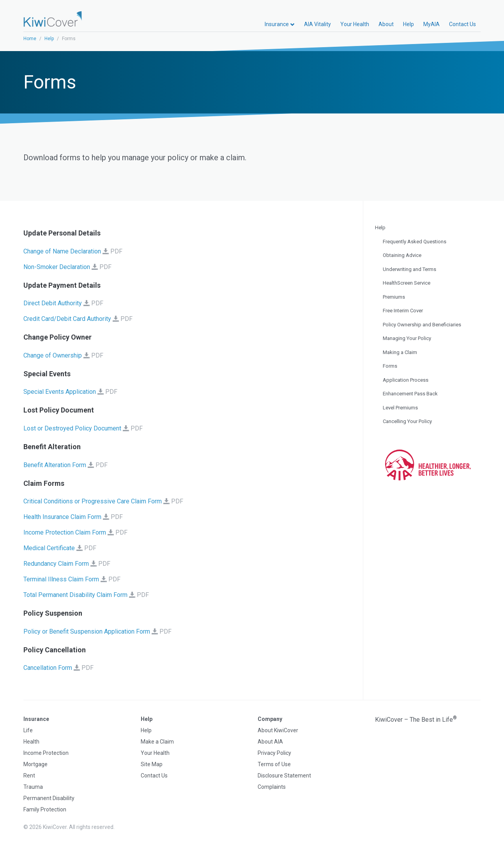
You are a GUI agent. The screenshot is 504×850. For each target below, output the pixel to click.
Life (28, 730)
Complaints (272, 787)
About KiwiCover (278, 730)
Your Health (355, 24)
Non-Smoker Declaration (57, 267)
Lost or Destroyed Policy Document (72, 428)
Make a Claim (157, 742)
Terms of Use (274, 764)
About (386, 24)
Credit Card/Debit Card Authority (67, 319)
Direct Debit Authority (53, 303)
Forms (390, 366)
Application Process (406, 380)
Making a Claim (400, 352)
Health (31, 742)
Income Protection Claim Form (65, 532)
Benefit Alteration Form (55, 465)
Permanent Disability (49, 798)
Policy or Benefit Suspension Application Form (87, 631)
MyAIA (431, 24)
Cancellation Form (48, 668)
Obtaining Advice (402, 255)
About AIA (270, 742)
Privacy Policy (274, 753)
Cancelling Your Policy (407, 421)
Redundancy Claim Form (56, 564)
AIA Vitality (317, 24)
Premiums (394, 297)
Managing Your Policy (407, 338)
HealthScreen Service (407, 283)
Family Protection (45, 809)
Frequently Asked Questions (415, 242)
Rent (29, 776)
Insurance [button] (280, 24)
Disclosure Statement (284, 776)
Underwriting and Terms (409, 269)
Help (409, 24)
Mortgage (35, 764)
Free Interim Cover (403, 311)
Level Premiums (400, 408)
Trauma (33, 787)
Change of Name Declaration (62, 251)
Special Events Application (60, 392)
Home (30, 39)
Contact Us (462, 24)
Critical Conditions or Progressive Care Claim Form (93, 501)
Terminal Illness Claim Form (61, 579)
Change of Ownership (53, 355)
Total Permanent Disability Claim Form (75, 595)
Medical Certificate (49, 548)
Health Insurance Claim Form (62, 517)
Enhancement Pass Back (410, 394)
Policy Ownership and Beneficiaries (422, 325)
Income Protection (46, 753)
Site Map (152, 764)
